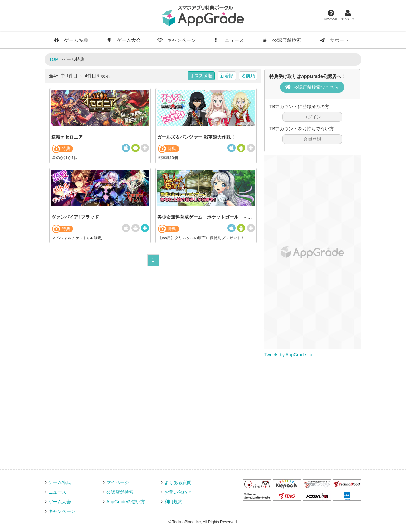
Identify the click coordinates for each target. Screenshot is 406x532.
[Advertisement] (313, 252)
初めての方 (331, 15)
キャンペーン (177, 40)
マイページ (348, 15)
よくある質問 (178, 482)
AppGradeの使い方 (126, 502)
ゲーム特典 (71, 40)
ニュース (229, 40)
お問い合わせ (178, 492)
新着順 (227, 76)
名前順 (248, 76)
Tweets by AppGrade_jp (288, 355)
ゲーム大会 (124, 40)
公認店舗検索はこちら (316, 87)
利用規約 (173, 502)
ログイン (312, 117)
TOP (53, 59)
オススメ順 (201, 76)
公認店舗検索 (282, 40)
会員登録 (312, 139)
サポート (334, 40)
